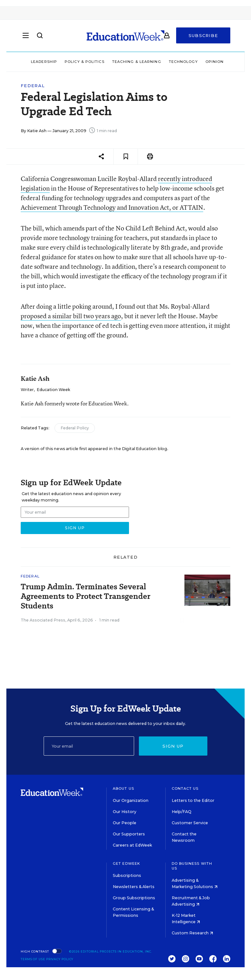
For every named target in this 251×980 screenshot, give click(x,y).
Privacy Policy (60, 959)
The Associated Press (43, 620)
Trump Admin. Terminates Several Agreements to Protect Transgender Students (86, 596)
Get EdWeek (126, 863)
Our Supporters (129, 834)
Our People (125, 823)
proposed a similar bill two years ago (71, 316)
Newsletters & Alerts (134, 887)
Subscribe (203, 36)
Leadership (44, 62)
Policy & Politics (85, 62)
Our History (125, 812)
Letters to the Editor (193, 800)
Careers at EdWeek (132, 845)
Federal (33, 86)
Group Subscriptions (134, 898)
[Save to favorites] (126, 157)
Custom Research (192, 933)
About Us (123, 788)
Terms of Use (33, 959)
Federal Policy (75, 428)
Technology (183, 62)
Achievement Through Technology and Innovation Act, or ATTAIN (112, 207)
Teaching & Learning (137, 62)
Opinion (215, 62)
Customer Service (190, 823)
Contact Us (185, 788)
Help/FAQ (182, 812)
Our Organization (131, 800)
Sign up (173, 746)
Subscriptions (127, 875)
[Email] (89, 746)
